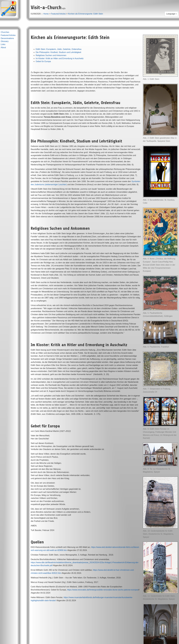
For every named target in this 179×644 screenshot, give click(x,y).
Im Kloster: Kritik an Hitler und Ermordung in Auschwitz (60, 58)
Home (46, 14)
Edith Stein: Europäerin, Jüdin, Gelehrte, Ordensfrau (59, 49)
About (3, 47)
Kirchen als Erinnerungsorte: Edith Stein (86, 14)
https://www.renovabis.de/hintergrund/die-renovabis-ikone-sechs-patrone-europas (103, 590)
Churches (5, 32)
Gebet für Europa (43, 61)
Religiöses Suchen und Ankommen (51, 55)
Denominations (7, 38)
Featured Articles (58, 14)
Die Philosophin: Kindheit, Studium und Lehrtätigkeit (58, 52)
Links (3, 44)
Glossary (5, 41)
